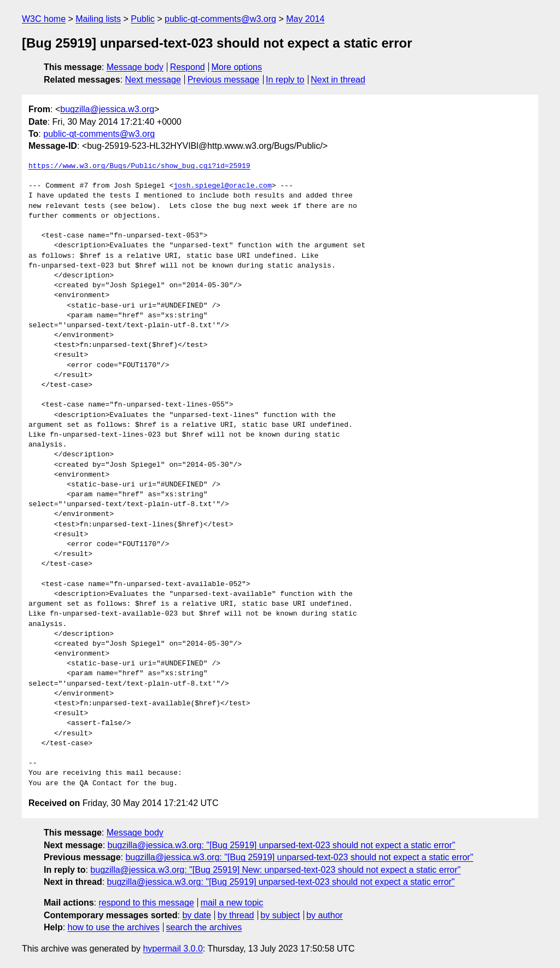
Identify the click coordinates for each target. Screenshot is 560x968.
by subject (280, 915)
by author (325, 915)
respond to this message (146, 903)
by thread (236, 915)
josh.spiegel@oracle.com (222, 186)
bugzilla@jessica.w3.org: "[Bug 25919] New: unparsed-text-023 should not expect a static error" (275, 870)
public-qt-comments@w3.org (220, 19)
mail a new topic (232, 903)
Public (143, 19)
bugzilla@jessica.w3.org (107, 109)
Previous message (224, 80)
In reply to (285, 80)
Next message (153, 80)
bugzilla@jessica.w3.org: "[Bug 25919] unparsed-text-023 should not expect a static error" (282, 845)
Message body (135, 67)
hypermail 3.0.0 (173, 949)
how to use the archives (114, 927)
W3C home (44, 19)
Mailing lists (98, 19)
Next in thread (338, 80)
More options (237, 67)
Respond (188, 67)
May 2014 (305, 19)
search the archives (204, 927)
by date (196, 915)
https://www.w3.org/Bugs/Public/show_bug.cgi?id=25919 (139, 166)
